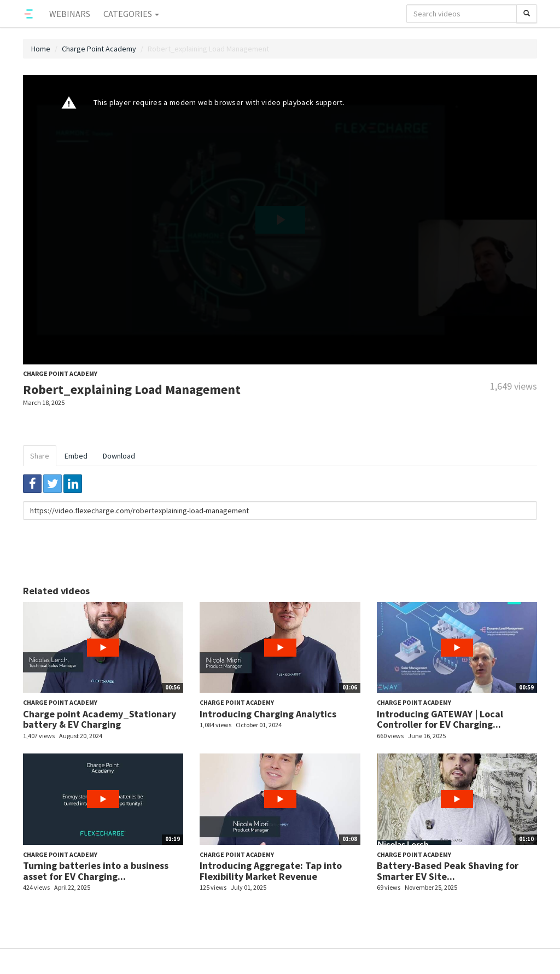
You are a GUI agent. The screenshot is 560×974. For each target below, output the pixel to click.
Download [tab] (119, 456)
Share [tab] (40, 456)
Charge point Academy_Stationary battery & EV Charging (100, 719)
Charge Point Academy (99, 49)
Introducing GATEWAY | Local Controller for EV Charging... (440, 719)
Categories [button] (131, 14)
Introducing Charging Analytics (268, 714)
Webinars (70, 14)
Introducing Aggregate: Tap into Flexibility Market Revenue (271, 871)
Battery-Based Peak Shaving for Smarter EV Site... (448, 871)
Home (41, 49)
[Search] (527, 14)
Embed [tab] (76, 456)
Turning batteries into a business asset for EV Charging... (96, 871)
